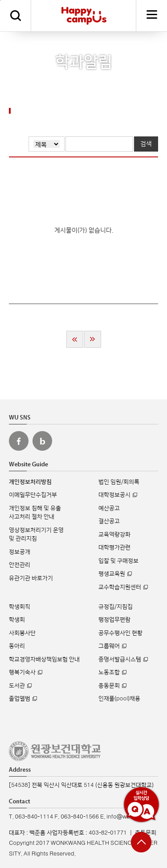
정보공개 (20, 552)
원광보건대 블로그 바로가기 (42, 441)
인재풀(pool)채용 (119, 699)
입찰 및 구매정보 (118, 561)
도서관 (17, 686)
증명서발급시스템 (120, 659)
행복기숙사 (22, 672)
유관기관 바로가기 (31, 578)
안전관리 (20, 565)
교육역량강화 (114, 535)
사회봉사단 (22, 633)
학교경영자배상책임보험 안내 (44, 659)
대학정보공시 (114, 495)
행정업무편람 (114, 620)
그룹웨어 (109, 646)
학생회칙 (20, 607)
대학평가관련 (114, 547)
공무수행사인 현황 (120, 633)
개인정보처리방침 (30, 482)
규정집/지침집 (116, 607)
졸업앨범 (20, 699)
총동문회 (109, 686)
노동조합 (109, 672)
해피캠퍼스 (84, 16)
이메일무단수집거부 (33, 495)
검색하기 (16, 16)
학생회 (17, 620)
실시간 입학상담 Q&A (141, 804)
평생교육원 (112, 574)
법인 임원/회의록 (119, 482)
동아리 (17, 646)
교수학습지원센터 (120, 587)
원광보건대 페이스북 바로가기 (19, 441)
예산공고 (109, 508)
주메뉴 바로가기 (0, 0)
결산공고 (109, 521)
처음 (75, 339)
